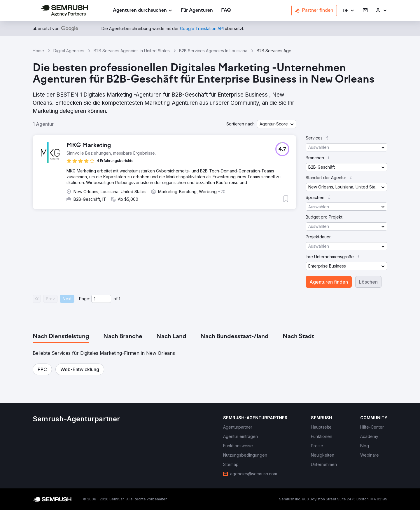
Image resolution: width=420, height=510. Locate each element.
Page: (85, 299)
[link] (197, 11)
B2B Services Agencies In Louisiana (213, 51)
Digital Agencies (69, 51)
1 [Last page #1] (119, 299)
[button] (349, 11)
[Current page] (101, 299)
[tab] (61, 337)
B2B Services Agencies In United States (132, 51)
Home (38, 51)
